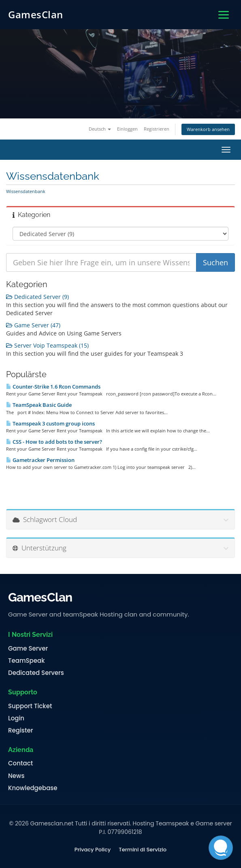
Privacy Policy (93, 850)
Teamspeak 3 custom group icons (50, 423)
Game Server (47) (33, 325)
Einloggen (127, 129)
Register (20, 730)
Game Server (28, 649)
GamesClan (36, 14)
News (16, 776)
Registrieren (157, 129)
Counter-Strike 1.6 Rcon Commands (53, 387)
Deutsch (100, 129)
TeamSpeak (26, 661)
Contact (20, 763)
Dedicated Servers (36, 673)
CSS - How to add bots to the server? (54, 442)
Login (16, 718)
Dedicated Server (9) (37, 297)
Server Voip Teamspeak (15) (47, 345)
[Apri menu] (224, 15)
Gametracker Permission (40, 460)
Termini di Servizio (143, 850)
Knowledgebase (33, 788)
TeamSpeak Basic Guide (39, 405)
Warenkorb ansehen (208, 129)
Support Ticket (30, 706)
